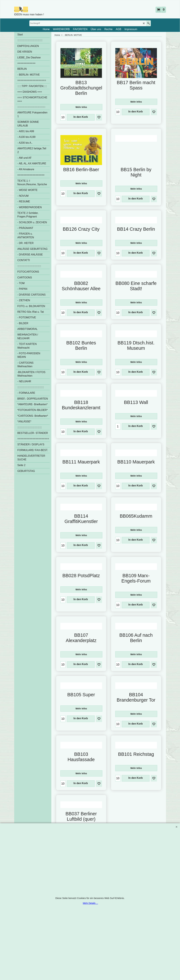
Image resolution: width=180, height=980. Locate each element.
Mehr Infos (81, 108)
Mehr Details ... (90, 903)
